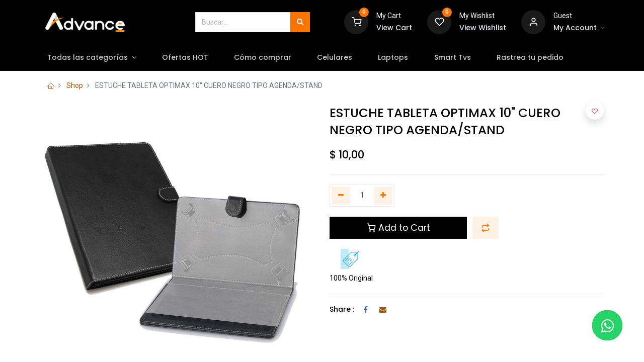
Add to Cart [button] (398, 228)
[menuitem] (190, 58)
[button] (486, 228)
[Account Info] (579, 28)
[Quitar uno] (341, 196)
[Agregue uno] (384, 196)
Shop (75, 85)
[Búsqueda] (300, 22)
